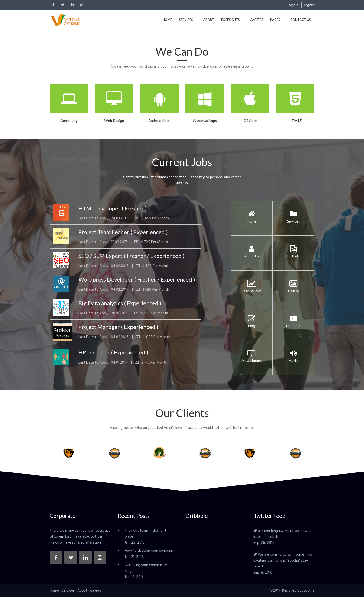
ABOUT (209, 20)
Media (293, 358)
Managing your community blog (146, 568)
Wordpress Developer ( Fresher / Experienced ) (137, 279)
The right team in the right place (145, 534)
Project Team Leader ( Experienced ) (123, 232)
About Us (252, 253)
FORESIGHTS (232, 20)
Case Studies (252, 288)
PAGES (277, 20)
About (82, 591)
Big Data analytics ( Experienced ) (120, 303)
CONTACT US (301, 20)
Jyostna (308, 591)
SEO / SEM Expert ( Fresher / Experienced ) (132, 256)
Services (294, 219)
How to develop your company (149, 551)
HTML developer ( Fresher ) (113, 208)
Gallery (293, 288)
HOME (167, 20)
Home (252, 219)
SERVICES (188, 20)
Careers (96, 591)
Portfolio (294, 253)
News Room (252, 358)
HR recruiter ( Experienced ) (113, 352)
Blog (252, 323)
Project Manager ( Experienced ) (118, 327)
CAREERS (257, 20)
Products (293, 323)
